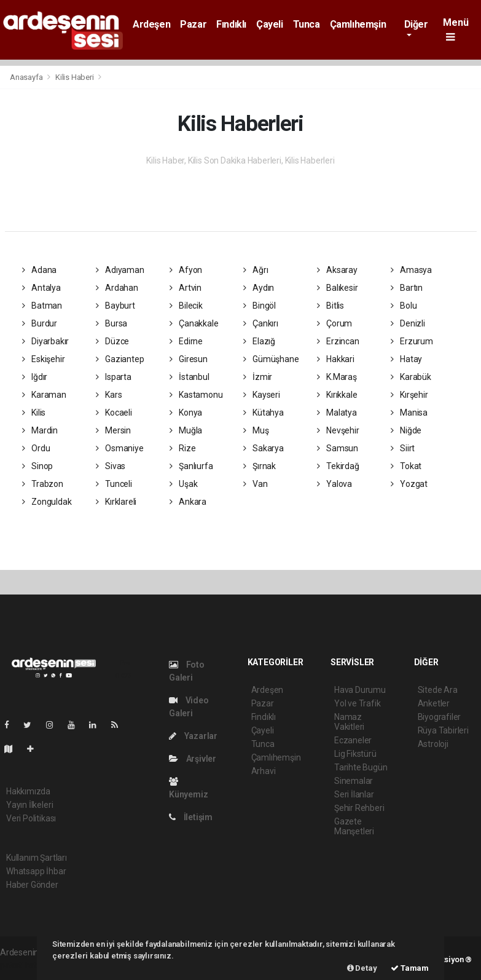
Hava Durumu (360, 690)
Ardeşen (151, 24)
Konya (186, 413)
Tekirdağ (338, 466)
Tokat (406, 466)
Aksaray (337, 270)
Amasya (411, 270)
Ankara (188, 502)
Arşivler (193, 759)
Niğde (406, 430)
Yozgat (409, 484)
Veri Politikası (31, 818)
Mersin (113, 430)
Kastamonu (196, 395)
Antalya (41, 288)
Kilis (34, 413)
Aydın (259, 288)
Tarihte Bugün (361, 767)
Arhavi (264, 771)
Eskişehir (44, 359)
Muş (256, 430)
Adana (40, 270)
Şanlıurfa (191, 466)
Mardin (40, 430)
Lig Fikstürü (355, 754)
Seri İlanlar (354, 794)
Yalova (334, 484)
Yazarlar (193, 736)
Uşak (184, 484)
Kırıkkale (337, 395)
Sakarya (264, 448)
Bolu (404, 306)
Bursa (112, 323)
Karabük (411, 377)
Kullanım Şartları (37, 858)
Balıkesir (338, 288)
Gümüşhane (271, 359)
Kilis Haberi (75, 77)
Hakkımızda (28, 791)
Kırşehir (409, 395)
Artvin (186, 288)
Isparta (114, 377)
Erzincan (338, 341)
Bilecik (186, 306)
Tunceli (114, 484)
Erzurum (412, 341)
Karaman (44, 395)
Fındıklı (231, 24)
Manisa (409, 413)
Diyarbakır (46, 341)
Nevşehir (338, 430)
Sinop (38, 466)
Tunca (307, 24)
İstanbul (190, 377)
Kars (109, 395)
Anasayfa (27, 77)
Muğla (186, 430)
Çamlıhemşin (358, 24)
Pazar (193, 24)
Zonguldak (47, 502)
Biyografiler (440, 717)
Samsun (338, 448)
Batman (42, 306)
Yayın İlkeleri (29, 805)
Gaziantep (120, 359)
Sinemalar (354, 781)
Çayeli (270, 24)
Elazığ (259, 341)
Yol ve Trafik (358, 703)
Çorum (335, 323)
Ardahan (117, 288)
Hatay (407, 359)
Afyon (186, 270)
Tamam (410, 968)
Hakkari (336, 359)
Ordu (36, 448)
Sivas (111, 466)
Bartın (407, 288)
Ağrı (256, 270)
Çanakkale (194, 323)
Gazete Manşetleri (354, 826)
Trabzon (43, 484)
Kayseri (262, 395)
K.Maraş (337, 377)
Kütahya (264, 413)
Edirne (186, 341)
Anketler (434, 703)
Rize (183, 448)
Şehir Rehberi (359, 808)
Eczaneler (353, 740)
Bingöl (260, 306)
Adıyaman (120, 270)
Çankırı (261, 323)
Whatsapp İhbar (36, 871)
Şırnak (260, 466)
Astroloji (433, 744)
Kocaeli (114, 413)
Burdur (40, 323)
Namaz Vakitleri (349, 722)
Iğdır (35, 377)
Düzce (113, 341)
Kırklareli (116, 502)
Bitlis (330, 306)
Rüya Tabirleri (443, 730)
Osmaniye (120, 448)
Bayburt (115, 306)
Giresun (189, 359)
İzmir (258, 377)
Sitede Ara (438, 690)
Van (256, 484)
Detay (362, 968)
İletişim (191, 817)
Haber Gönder (32, 885)
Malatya (337, 413)
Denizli (408, 323)
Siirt (403, 448)
